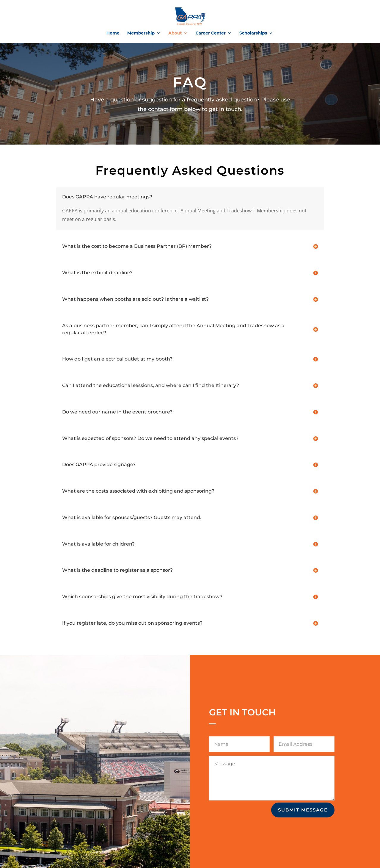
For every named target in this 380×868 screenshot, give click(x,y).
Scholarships (253, 33)
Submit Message (303, 810)
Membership (141, 33)
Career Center (210, 33)
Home (113, 33)
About (175, 33)
